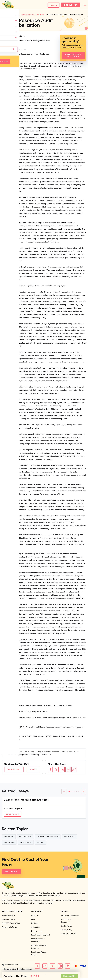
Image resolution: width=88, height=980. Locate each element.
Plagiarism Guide (8, 917)
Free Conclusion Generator (38, 942)
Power (41, 844)
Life (25, 50)
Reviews (35, 925)
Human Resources (22, 55)
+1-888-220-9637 (13, 966)
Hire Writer (69, 5)
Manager (35, 55)
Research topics (8, 921)
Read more (13, 815)
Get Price (11, 873)
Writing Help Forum (9, 929)
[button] (69, 792)
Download (14, 770)
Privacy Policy (67, 932)
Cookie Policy (66, 928)
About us (35, 917)
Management (39, 41)
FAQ (33, 921)
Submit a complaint (69, 936)
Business (18, 50)
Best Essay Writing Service (39, 955)
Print (33, 770)
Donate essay (37, 933)
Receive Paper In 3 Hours (73, 56)
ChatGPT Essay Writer (11, 925)
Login (52, 5)
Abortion (9, 838)
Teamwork (9, 844)
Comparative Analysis (48, 838)
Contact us (36, 929)
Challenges (44, 55)
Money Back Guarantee (66, 922)
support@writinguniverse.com (18, 971)
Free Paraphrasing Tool (41, 937)
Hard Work (70, 838)
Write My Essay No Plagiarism (39, 949)
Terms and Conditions (70, 917)
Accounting (25, 838)
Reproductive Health (23, 41)
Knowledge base (12, 913)
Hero (48, 41)
